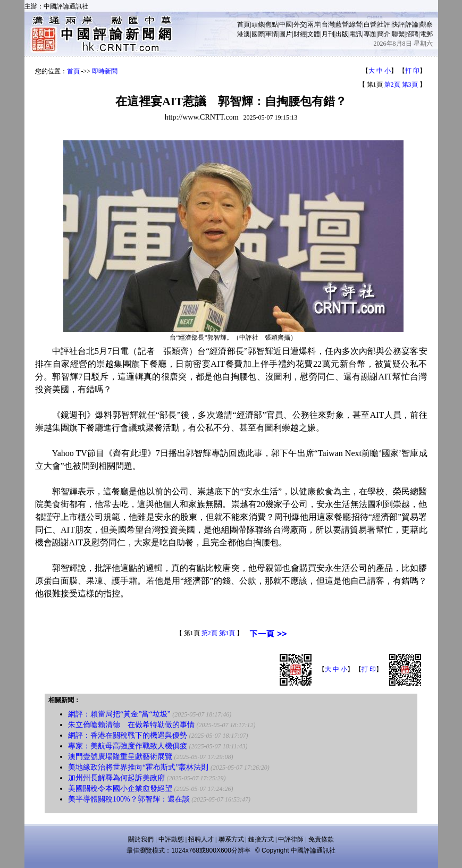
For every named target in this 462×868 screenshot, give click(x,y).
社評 (384, 24)
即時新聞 (105, 71)
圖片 (285, 34)
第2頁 (392, 85)
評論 (412, 24)
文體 (314, 34)
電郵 (426, 34)
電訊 (356, 34)
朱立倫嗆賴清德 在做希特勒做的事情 (131, 725)
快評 (398, 24)
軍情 (272, 34)
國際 (258, 34)
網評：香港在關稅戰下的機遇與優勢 (128, 735)
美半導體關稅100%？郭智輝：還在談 (129, 799)
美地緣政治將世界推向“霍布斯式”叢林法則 (138, 767)
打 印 (412, 71)
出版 (342, 34)
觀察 (426, 24)
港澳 (243, 34)
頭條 (258, 24)
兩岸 (314, 24)
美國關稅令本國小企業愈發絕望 (120, 789)
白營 (370, 24)
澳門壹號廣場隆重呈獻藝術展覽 (120, 757)
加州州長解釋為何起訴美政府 (116, 778)
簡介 (384, 34)
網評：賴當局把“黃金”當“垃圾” (119, 714)
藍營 (342, 24)
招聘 (412, 34)
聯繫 (398, 34)
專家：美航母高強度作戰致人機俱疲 (128, 746)
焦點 (272, 24)
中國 (285, 24)
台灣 (328, 24)
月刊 (328, 34)
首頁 (243, 24)
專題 (370, 34)
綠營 (356, 24)
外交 (300, 24)
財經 (300, 34)
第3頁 (410, 85)
